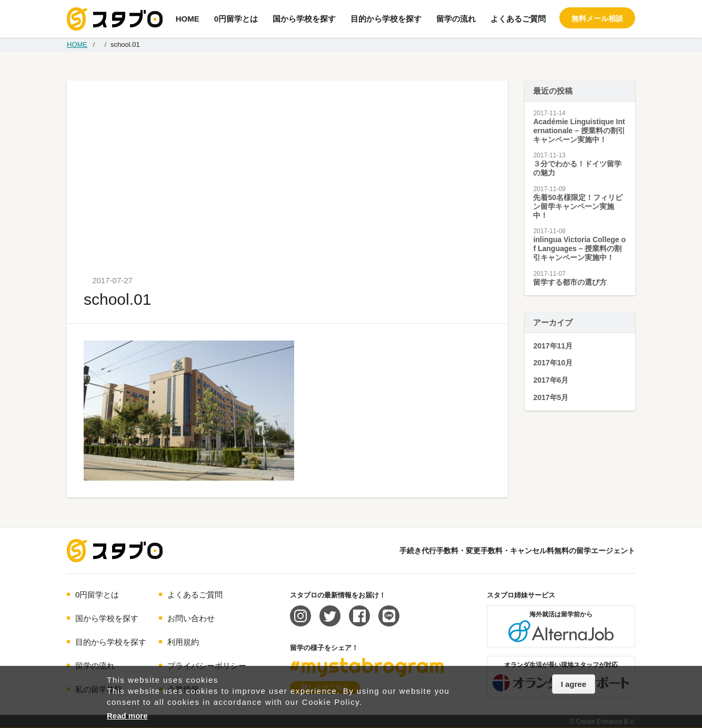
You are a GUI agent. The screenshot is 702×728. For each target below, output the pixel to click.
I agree (574, 684)
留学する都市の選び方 (570, 282)
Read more (127, 716)
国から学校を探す (304, 19)
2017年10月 (553, 363)
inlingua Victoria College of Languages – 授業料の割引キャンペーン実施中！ (579, 248)
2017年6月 (551, 380)
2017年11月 (553, 346)
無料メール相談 (597, 18)
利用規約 (183, 642)
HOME (188, 19)
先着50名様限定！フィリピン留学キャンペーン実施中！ (578, 206)
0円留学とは (236, 19)
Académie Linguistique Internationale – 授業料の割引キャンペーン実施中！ (579, 131)
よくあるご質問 (518, 19)
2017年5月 (551, 397)
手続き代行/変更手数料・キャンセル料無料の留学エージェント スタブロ (115, 19)
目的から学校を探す (386, 19)
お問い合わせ (191, 618)
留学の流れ (456, 19)
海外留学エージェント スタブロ (115, 551)
